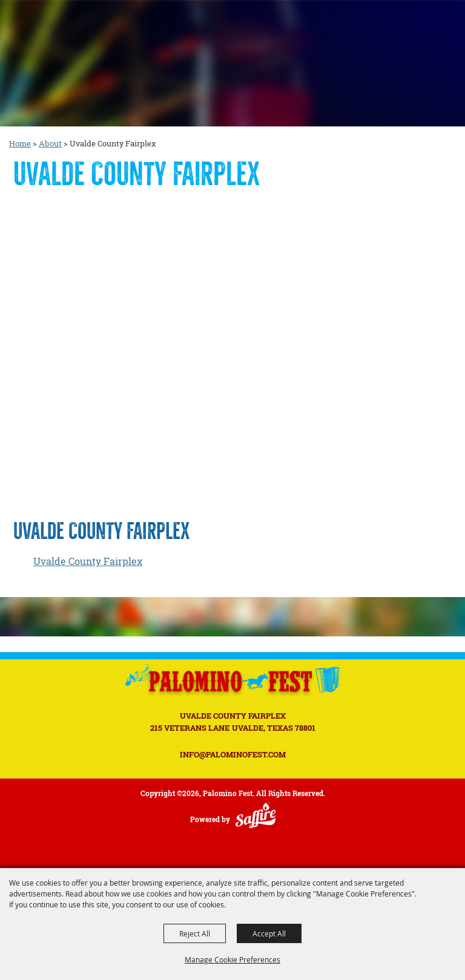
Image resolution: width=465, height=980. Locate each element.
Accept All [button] (269, 933)
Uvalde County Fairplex (88, 561)
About (50, 143)
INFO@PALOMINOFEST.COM (233, 754)
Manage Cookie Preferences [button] (232, 959)
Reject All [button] (195, 933)
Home (20, 143)
